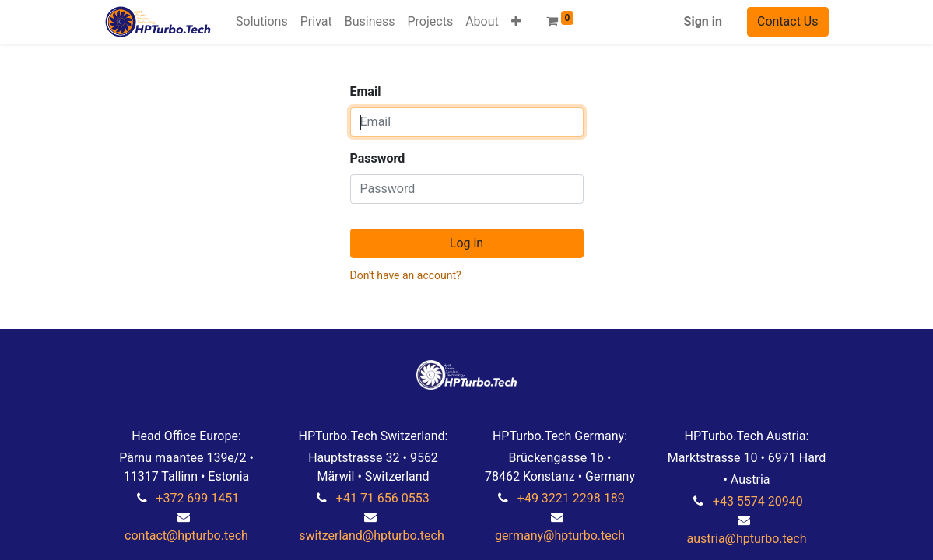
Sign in (703, 21)
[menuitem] (262, 22)
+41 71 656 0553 (383, 498)
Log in (466, 243)
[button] (516, 22)
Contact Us (788, 21)
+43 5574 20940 (758, 501)
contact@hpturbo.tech (186, 535)
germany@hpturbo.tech (560, 535)
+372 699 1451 (197, 498)
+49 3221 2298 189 (571, 498)
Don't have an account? (406, 275)
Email (366, 91)
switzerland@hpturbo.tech (371, 535)
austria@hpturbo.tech (747, 539)
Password (378, 158)
